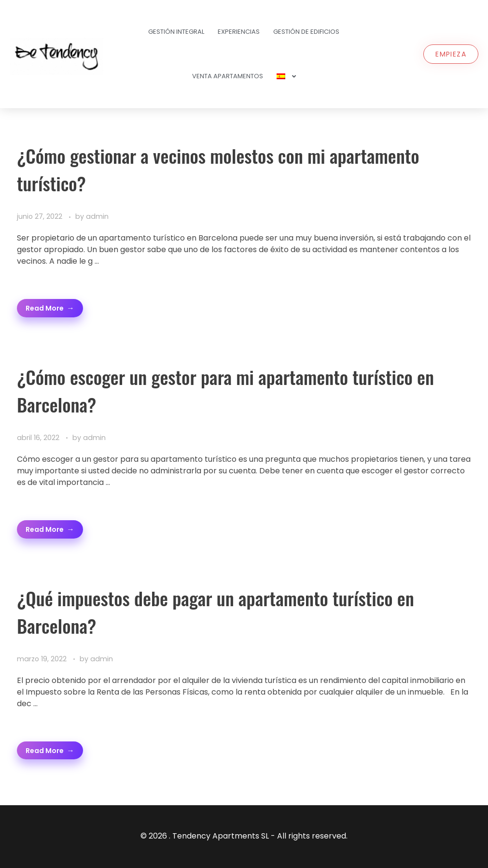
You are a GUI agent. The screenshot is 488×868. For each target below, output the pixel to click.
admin (97, 216)
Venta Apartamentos (228, 76)
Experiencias (239, 32)
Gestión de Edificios (306, 32)
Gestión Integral (176, 32)
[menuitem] (286, 76)
